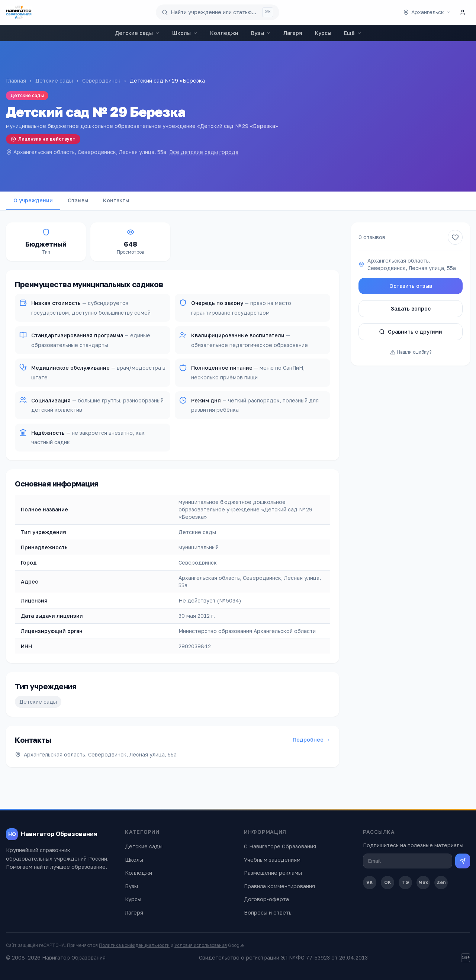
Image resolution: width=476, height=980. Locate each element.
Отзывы (78, 200)
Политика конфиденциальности (134, 945)
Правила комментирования (279, 886)
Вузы (261, 33)
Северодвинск (101, 81)
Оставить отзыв (411, 286)
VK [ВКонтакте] (370, 882)
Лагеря (293, 33)
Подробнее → (311, 740)
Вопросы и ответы (268, 912)
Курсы (323, 33)
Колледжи (224, 33)
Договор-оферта (266, 899)
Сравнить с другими (411, 332)
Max (423, 882)
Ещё (353, 33)
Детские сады (137, 33)
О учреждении (33, 200)
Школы (185, 33)
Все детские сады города (204, 152)
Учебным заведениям (272, 860)
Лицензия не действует (43, 139)
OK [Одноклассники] (388, 882)
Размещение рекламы (273, 873)
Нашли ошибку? (411, 352)
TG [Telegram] (406, 882)
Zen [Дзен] (441, 882)
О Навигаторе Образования (280, 846)
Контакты (116, 200)
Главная (16, 81)
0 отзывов (372, 237)
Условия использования (201, 945)
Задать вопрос (411, 309)
